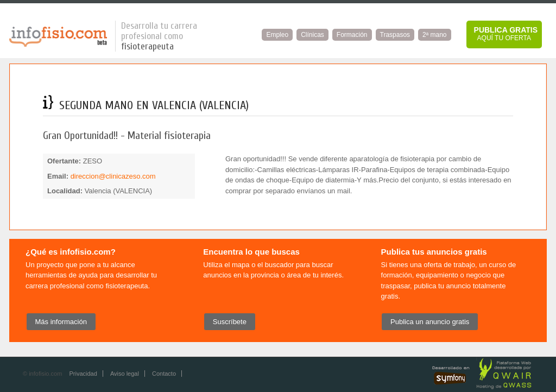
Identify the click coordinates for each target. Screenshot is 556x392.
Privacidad (83, 374)
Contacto (164, 374)
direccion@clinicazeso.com (113, 176)
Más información (61, 322)
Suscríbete (230, 322)
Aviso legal (125, 374)
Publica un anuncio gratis (430, 322)
